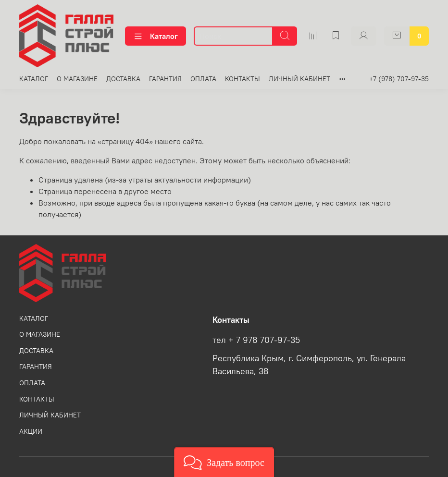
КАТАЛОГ (34, 79)
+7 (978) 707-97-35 (399, 79)
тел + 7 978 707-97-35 (256, 340)
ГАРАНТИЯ (165, 79)
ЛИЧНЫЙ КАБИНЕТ (299, 79)
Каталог (156, 36)
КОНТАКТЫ (243, 79)
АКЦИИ (31, 431)
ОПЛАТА (203, 79)
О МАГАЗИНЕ (77, 79)
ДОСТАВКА (123, 79)
